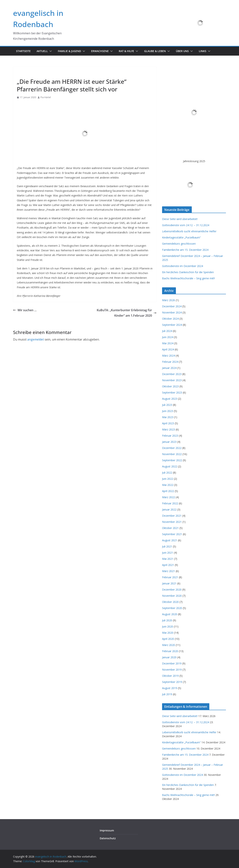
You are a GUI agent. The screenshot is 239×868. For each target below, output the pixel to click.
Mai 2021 (168, 559)
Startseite (23, 51)
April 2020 (168, 639)
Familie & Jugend (69, 51)
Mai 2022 (168, 485)
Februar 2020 (170, 651)
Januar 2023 (169, 442)
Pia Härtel (46, 97)
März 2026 (169, 300)
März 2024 (169, 356)
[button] (50, 51)
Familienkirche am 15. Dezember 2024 (185, 250)
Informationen (26, 73)
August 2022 (170, 466)
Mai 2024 (168, 343)
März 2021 (169, 571)
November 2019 (172, 670)
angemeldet (36, 339)
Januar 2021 (169, 583)
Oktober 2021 (170, 528)
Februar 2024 (170, 362)
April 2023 (168, 423)
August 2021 (170, 540)
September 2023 (172, 392)
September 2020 (172, 608)
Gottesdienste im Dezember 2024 (183, 266)
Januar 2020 (169, 657)
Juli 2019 (167, 694)
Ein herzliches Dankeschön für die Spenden (188, 272)
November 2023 (172, 380)
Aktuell (42, 51)
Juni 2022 (168, 479)
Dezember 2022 (172, 448)
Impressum (107, 830)
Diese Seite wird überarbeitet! (180, 219)
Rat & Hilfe (126, 51)
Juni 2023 (168, 411)
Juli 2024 (167, 331)
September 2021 (172, 534)
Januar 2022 (169, 509)
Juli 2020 (167, 620)
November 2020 (172, 596)
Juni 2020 (168, 626)
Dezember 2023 (172, 374)
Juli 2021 (167, 546)
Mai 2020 (168, 633)
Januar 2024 (169, 368)
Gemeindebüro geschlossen (179, 244)
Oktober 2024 (170, 319)
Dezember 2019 (172, 663)
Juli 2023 (167, 405)
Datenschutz (108, 838)
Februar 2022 (170, 503)
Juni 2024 (168, 337)
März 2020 (169, 645)
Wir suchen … (25, 310)
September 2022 (172, 460)
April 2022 (168, 491)
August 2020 (170, 614)
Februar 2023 (170, 436)
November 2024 (172, 312)
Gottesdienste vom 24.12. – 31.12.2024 (186, 225)
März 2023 (169, 429)
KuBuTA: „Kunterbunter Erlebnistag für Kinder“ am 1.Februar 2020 (127, 313)
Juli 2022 (167, 473)
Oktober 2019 (170, 676)
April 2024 (168, 349)
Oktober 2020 (170, 602)
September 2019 (172, 682)
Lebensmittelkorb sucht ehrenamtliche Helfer (189, 231)
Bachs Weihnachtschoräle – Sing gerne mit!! (188, 278)
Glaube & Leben (155, 51)
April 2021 (168, 565)
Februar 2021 (170, 577)
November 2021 (172, 522)
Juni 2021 (168, 553)
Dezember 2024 (172, 306)
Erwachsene (100, 51)
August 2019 (170, 688)
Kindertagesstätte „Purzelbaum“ (181, 237)
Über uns (182, 51)
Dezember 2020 (172, 590)
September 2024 (172, 325)
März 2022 (169, 497)
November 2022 (172, 454)
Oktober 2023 (170, 386)
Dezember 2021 (172, 516)
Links (203, 51)
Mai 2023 (168, 417)
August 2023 (170, 399)
